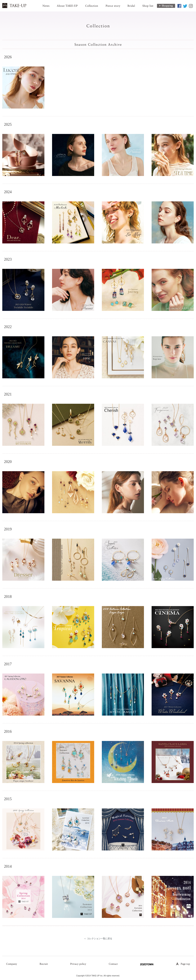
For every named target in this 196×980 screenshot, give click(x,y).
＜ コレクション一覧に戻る (98, 939)
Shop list (147, 4)
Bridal (131, 4)
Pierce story (113, 4)
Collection (92, 4)
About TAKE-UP (67, 4)
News (46, 4)
